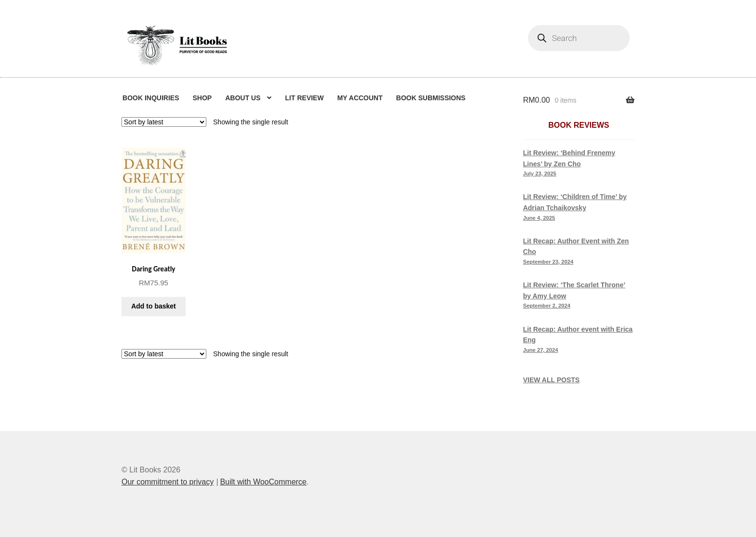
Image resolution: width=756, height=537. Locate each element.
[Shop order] (164, 122)
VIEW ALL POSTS (551, 380)
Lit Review (304, 98)
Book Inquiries (151, 98)
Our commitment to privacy (168, 482)
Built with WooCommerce (263, 482)
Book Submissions (431, 98)
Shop (202, 98)
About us (243, 98)
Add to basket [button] (154, 306)
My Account (360, 98)
